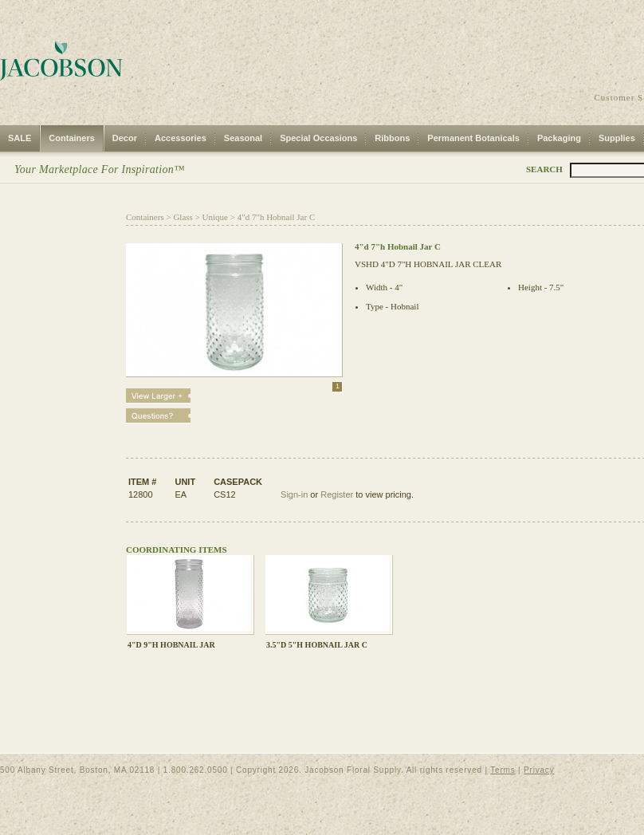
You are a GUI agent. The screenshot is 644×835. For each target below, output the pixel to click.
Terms (503, 770)
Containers (71, 138)
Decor (125, 138)
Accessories (181, 138)
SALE (20, 138)
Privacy (539, 770)
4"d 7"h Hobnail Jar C (277, 217)
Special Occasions (318, 138)
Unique (215, 217)
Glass (183, 217)
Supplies (617, 138)
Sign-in (294, 494)
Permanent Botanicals (473, 138)
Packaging (559, 138)
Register (337, 494)
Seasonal (243, 138)
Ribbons (392, 138)
